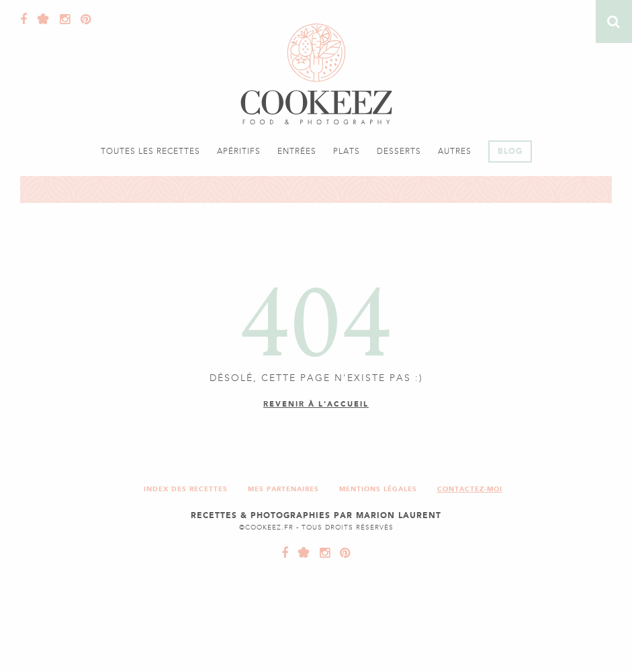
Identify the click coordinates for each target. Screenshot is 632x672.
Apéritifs (239, 151)
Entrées (297, 151)
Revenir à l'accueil (316, 404)
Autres (455, 151)
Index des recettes (186, 489)
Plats (347, 151)
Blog (510, 151)
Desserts (399, 151)
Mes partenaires (283, 489)
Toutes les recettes (150, 151)
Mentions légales (378, 489)
